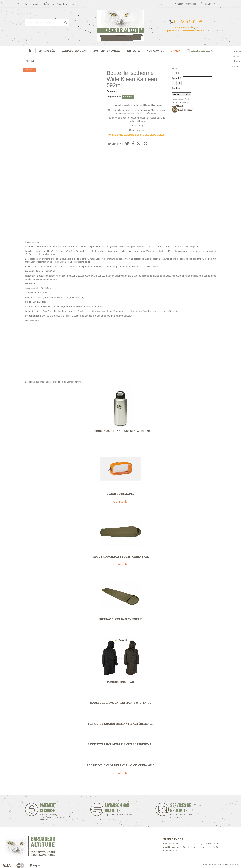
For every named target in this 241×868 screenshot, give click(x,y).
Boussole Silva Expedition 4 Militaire (121, 703)
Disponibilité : (114, 97)
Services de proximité (185, 811)
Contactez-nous (171, 844)
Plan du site (170, 851)
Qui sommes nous (210, 844)
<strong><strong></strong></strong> (120, 350)
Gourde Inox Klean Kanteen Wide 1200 (120, 431)
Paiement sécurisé (53, 812)
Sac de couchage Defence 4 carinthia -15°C (121, 765)
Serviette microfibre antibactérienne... (121, 724)
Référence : (113, 91)
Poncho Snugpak (121, 682)
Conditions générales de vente (180, 847)
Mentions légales (210, 847)
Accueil (30, 61)
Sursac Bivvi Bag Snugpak (120, 619)
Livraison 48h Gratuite (117, 810)
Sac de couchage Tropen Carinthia (121, 557)
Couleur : (177, 88)
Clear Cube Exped (121, 494)
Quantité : (177, 78)
